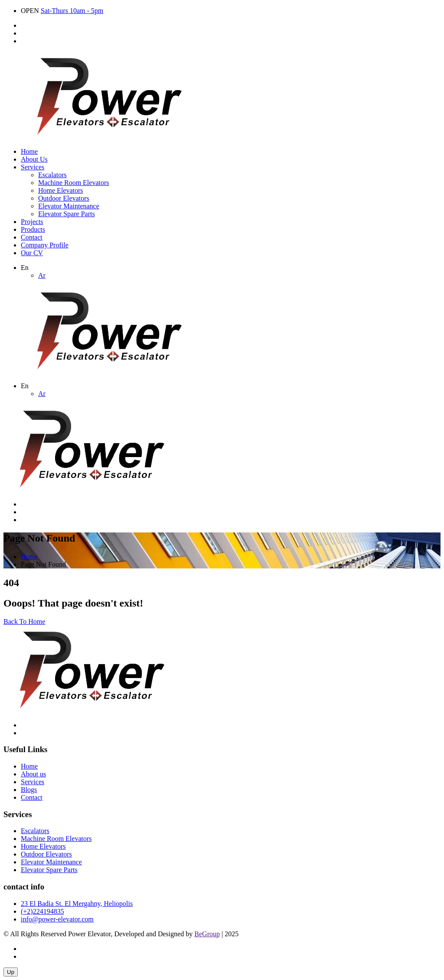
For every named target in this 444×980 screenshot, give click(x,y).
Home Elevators (61, 190)
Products (33, 229)
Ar (42, 275)
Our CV (32, 253)
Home (29, 151)
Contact (32, 237)
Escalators (52, 175)
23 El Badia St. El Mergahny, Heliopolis (77, 904)
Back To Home (24, 621)
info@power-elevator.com (57, 919)
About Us (34, 159)
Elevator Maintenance (69, 206)
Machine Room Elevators (74, 183)
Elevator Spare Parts (67, 214)
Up (11, 972)
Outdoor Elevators (64, 198)
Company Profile (45, 245)
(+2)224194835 (42, 911)
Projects (32, 222)
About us (33, 774)
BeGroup (207, 934)
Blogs (29, 790)
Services (33, 167)
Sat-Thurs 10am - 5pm (72, 11)
